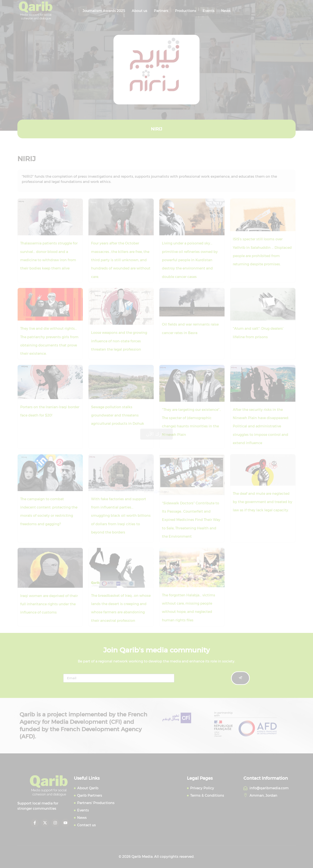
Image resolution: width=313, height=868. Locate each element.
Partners (161, 11)
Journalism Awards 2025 (104, 11)
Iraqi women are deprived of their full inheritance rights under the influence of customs (49, 604)
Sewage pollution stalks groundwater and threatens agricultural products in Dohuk (118, 415)
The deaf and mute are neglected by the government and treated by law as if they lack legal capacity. (263, 502)
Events (209, 11)
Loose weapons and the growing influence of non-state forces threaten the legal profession (119, 341)
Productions (186, 11)
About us (140, 11)
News (226, 11)
